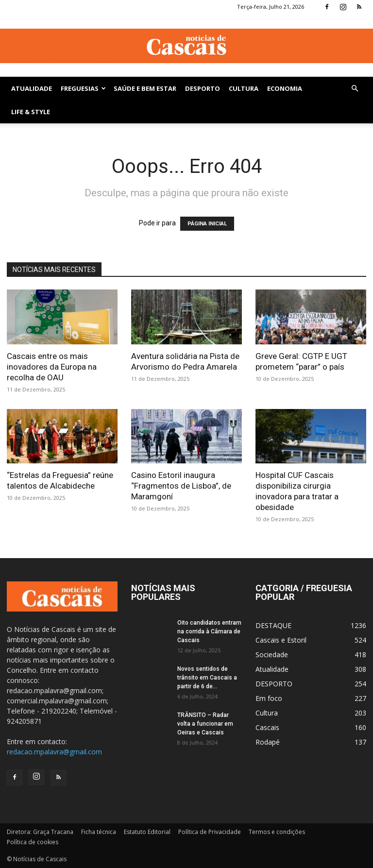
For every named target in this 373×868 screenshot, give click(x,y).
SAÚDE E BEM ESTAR (145, 88)
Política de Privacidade (210, 832)
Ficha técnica (99, 832)
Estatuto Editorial (147, 832)
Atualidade (32, 88)
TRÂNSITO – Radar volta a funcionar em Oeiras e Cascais (205, 724)
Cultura (244, 88)
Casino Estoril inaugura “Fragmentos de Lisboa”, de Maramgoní (181, 486)
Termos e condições (277, 832)
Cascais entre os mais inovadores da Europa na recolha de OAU (52, 367)
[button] (355, 89)
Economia (285, 88)
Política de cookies (33, 842)
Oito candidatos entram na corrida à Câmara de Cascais (209, 631)
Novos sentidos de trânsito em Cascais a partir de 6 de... (207, 678)
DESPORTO (203, 88)
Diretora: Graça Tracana (40, 832)
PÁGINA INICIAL (207, 224)
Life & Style (31, 112)
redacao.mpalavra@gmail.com (54, 752)
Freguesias (83, 88)
